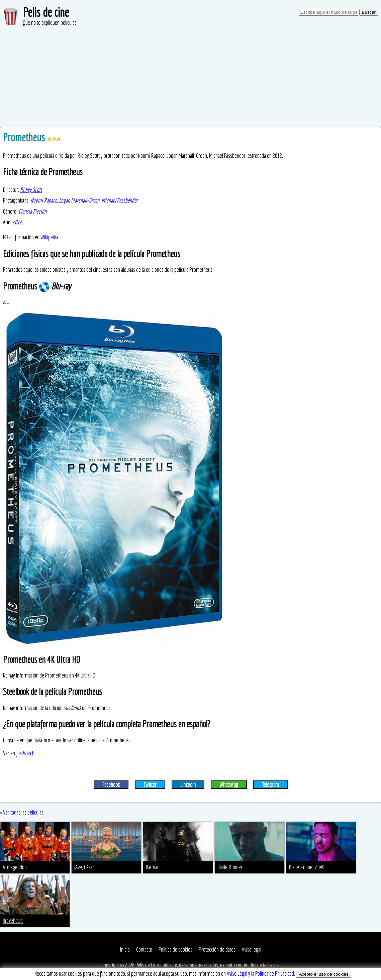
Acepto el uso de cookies (323, 974)
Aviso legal (252, 949)
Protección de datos (217, 949)
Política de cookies (175, 949)
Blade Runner (230, 867)
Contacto (144, 949)
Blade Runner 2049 (307, 867)
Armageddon (15, 867)
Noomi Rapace (44, 200)
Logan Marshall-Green (79, 200)
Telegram (270, 785)
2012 (17, 222)
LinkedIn (188, 785)
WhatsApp (229, 785)
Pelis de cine (46, 12)
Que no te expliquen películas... (51, 23)
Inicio (125, 949)
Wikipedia (49, 237)
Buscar (369, 12)
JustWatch (25, 753)
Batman (153, 867)
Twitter (150, 785)
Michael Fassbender (120, 200)
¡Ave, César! (85, 867)
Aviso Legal (237, 973)
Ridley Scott (31, 190)
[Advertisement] (190, 77)
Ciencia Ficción (32, 211)
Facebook (111, 785)
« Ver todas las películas (22, 812)
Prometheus (25, 137)
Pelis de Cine (147, 965)
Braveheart (13, 921)
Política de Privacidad (275, 973)
